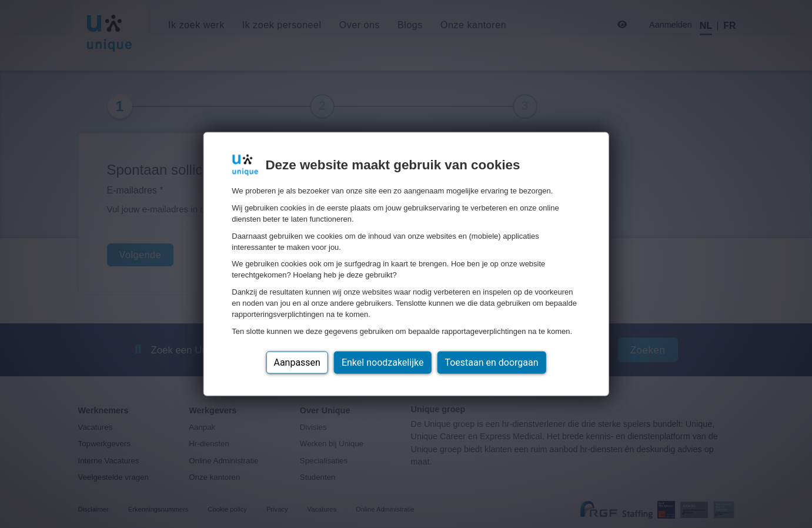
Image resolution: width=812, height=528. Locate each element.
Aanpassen (297, 362)
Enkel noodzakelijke (382, 362)
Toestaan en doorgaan (491, 362)
